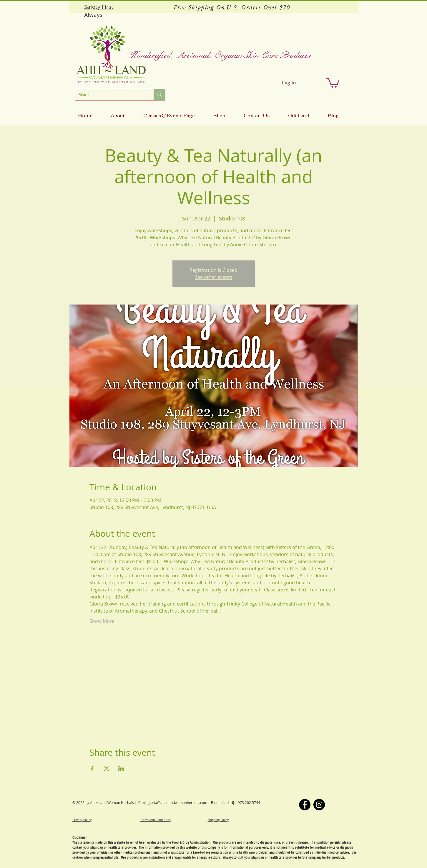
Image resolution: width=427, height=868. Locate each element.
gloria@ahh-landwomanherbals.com (177, 802)
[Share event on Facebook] (92, 768)
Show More (102, 621)
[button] (333, 82)
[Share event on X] (107, 768)
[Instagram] (319, 805)
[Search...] (110, 95)
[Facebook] (305, 805)
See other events (213, 277)
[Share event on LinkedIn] (121, 768)
